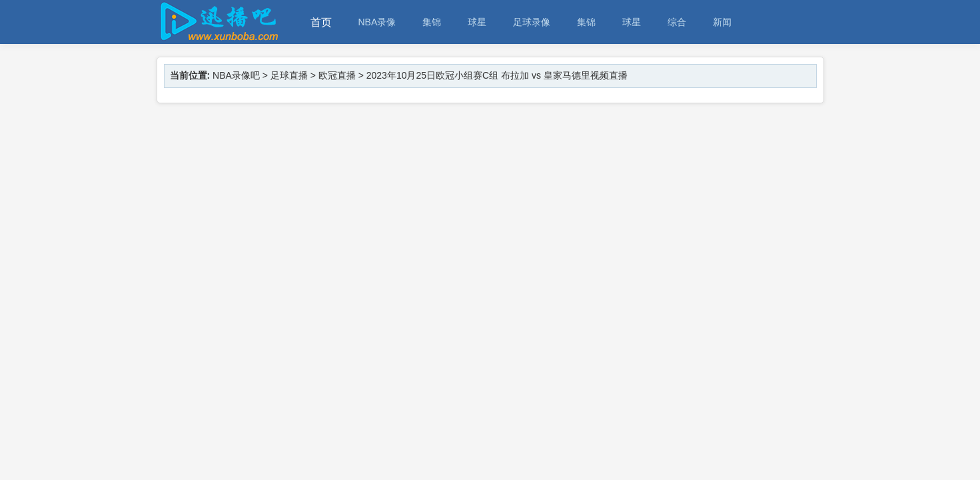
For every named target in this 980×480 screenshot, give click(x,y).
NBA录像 (377, 22)
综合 (677, 22)
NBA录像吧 (236, 75)
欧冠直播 (337, 75)
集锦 (432, 22)
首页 (321, 22)
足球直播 (289, 75)
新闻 (722, 22)
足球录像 (532, 22)
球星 (477, 22)
